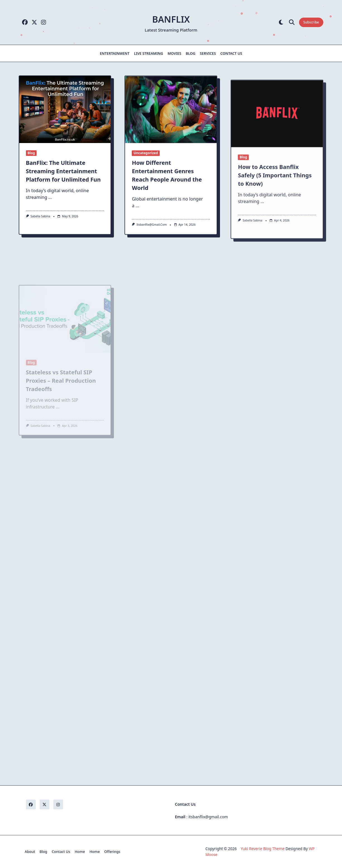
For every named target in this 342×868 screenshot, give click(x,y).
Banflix (171, 19)
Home (80, 852)
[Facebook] (25, 22)
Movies (174, 53)
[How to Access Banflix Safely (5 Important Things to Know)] (277, 146)
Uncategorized (146, 157)
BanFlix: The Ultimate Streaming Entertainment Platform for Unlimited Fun (63, 171)
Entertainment (114, 53)
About (30, 852)
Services (208, 53)
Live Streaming (149, 53)
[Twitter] (34, 22)
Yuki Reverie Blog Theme (263, 849)
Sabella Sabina (40, 216)
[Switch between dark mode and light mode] (281, 22)
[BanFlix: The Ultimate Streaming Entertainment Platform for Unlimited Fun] (65, 110)
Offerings (112, 852)
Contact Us (231, 53)
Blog (191, 53)
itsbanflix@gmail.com (152, 229)
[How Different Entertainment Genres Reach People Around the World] (171, 114)
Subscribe (311, 22)
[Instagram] (44, 22)
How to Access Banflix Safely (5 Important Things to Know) (275, 208)
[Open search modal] (292, 22)
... (50, 197)
